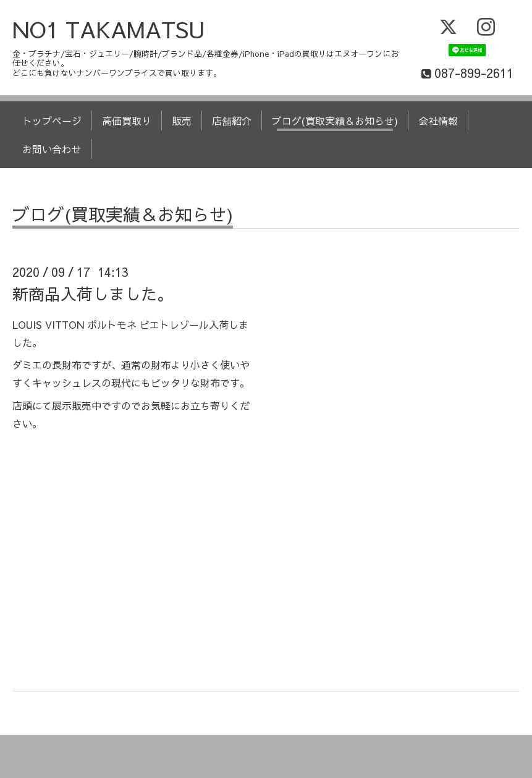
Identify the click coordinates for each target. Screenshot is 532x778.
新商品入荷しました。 (93, 294)
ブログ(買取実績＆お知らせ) (335, 121)
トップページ (52, 121)
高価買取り (127, 121)
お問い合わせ (52, 149)
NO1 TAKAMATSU (109, 29)
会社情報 (438, 121)
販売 (182, 121)
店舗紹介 (232, 121)
